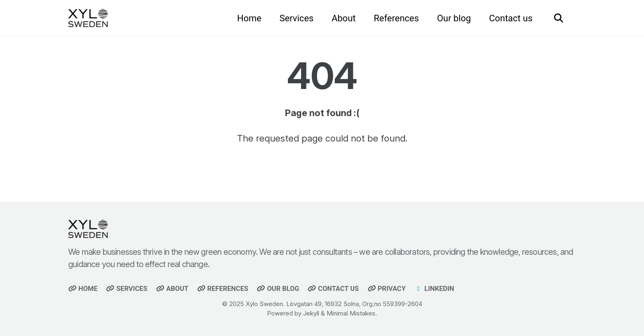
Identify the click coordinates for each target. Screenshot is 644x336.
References (396, 18)
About (344, 18)
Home (249, 18)
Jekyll (311, 313)
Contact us (511, 18)
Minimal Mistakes (351, 313)
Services (296, 18)
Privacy (387, 289)
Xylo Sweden (264, 304)
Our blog (454, 18)
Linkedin (434, 289)
